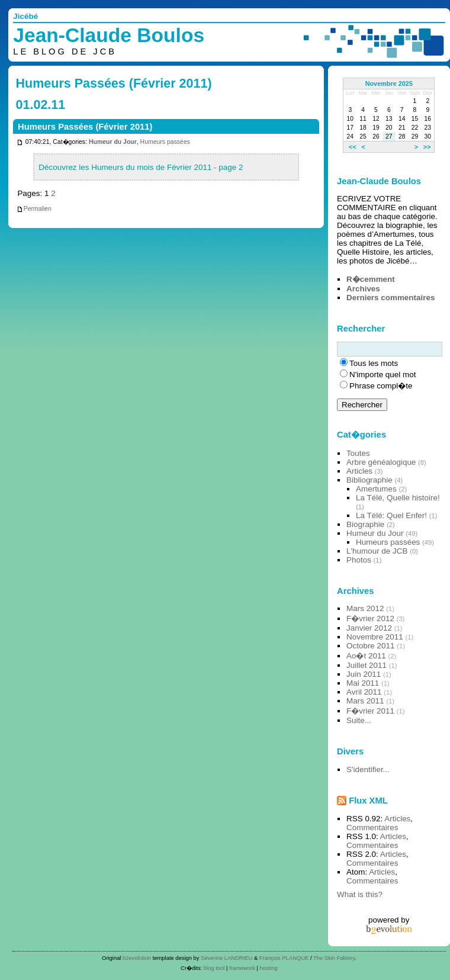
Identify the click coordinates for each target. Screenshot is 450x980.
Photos (359, 560)
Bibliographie (369, 480)
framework (242, 968)
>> (427, 147)
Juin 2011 (364, 674)
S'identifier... (368, 769)
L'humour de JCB (377, 551)
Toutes (358, 453)
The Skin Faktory (334, 958)
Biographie (365, 524)
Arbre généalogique (381, 462)
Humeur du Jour (113, 142)
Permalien (34, 209)
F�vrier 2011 (370, 711)
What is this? (360, 894)
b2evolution (137, 958)
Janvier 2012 (369, 628)
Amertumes (376, 489)
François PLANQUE (284, 958)
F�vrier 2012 (370, 618)
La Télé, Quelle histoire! (398, 498)
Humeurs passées (165, 142)
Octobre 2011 (370, 646)
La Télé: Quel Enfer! (391, 515)
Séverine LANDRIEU (226, 958)
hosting (269, 968)
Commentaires (372, 828)
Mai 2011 (363, 683)
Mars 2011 (365, 701)
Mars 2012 (365, 608)
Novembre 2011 (375, 637)
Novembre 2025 (389, 83)
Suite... (359, 720)
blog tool (214, 968)
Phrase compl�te (381, 386)
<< (353, 147)
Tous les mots (374, 363)
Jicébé (25, 16)
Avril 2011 (364, 692)
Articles (359, 471)
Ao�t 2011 (366, 656)
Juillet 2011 (367, 665)
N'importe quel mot (382, 375)
